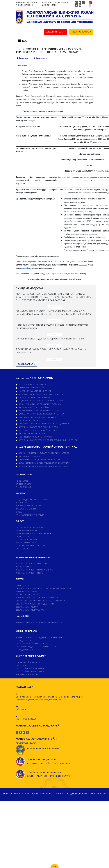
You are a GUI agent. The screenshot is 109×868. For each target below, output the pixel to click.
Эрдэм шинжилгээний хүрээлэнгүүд (34, 570)
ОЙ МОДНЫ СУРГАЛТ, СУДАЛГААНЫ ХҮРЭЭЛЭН (39, 460)
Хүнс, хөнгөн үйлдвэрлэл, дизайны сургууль (41, 394)
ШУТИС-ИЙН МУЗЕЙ (25, 567)
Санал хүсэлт (23, 549)
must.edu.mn (27, 268)
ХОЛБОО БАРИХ (61, 2)
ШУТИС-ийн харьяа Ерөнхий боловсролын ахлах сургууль (48, 440)
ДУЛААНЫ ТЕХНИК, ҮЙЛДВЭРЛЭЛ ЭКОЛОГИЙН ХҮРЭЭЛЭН (45, 463)
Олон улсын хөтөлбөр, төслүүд (32, 644)
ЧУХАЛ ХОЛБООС (81, 32)
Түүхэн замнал (23, 487)
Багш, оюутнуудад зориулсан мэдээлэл (36, 647)
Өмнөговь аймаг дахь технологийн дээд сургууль (44, 424)
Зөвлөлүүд (21, 503)
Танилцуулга (22, 586)
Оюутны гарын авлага (27, 607)
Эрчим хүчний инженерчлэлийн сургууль (39, 404)
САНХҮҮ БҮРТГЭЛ (23, 665)
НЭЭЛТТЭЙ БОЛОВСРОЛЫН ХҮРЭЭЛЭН (36, 437)
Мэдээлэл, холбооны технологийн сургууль (41, 401)
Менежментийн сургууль (31, 388)
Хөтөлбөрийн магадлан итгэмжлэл (34, 534)
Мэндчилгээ (22, 481)
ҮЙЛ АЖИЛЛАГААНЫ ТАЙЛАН (29, 506)
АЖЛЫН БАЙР (49, 5)
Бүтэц (19, 512)
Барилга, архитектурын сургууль (35, 384)
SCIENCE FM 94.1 (24, 5)
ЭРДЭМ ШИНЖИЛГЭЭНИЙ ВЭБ (29, 573)
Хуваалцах (23, 58)
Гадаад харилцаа (24, 650)
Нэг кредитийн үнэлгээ (28, 662)
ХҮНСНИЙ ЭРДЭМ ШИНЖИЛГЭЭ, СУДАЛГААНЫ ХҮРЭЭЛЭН (44, 466)
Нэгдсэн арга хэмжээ (26, 592)
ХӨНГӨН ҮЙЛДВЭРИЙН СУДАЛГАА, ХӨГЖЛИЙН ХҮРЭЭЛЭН (44, 453)
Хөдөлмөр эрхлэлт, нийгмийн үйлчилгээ (37, 598)
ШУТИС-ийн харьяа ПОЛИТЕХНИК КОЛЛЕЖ (39, 427)
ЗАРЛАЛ (32, 2)
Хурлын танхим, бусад (27, 595)
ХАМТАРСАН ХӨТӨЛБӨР (26, 543)
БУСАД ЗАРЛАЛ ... (26, 364)
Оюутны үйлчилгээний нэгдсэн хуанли (36, 604)
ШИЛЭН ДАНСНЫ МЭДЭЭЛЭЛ (29, 674)
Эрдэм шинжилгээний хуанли (31, 564)
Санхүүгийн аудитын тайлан (30, 671)
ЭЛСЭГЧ (47, 2)
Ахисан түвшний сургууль (32, 434)
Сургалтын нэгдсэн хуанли (29, 527)
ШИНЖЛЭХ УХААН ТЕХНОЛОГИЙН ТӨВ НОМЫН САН (39, 622)
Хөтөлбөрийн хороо (26, 531)
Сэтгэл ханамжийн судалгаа (30, 546)
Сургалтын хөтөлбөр (26, 540)
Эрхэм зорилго (23, 484)
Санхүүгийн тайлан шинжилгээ (32, 668)
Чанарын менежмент (26, 509)
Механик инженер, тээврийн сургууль (38, 407)
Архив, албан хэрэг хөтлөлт (30, 515)
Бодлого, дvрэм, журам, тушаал (32, 500)
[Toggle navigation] (24, 41)
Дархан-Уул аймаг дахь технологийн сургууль (42, 414)
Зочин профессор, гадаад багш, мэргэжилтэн (39, 638)
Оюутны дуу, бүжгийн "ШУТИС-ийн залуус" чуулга (40, 601)
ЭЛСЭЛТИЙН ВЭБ (55, 32)
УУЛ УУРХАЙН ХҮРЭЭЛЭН (30, 456)
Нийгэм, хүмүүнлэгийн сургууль (35, 391)
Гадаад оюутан (23, 641)
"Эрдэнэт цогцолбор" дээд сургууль (37, 417)
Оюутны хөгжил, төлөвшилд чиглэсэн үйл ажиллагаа (44, 589)
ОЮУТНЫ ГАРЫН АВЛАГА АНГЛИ (30, 610)
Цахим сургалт (23, 537)
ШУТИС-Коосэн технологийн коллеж (38, 430)
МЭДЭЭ (20, 2)
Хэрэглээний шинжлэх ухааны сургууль (39, 411)
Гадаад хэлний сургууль (31, 420)
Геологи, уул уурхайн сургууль (34, 398)
